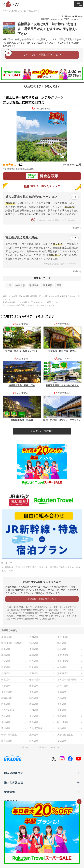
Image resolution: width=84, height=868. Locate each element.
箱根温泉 (34, 285)
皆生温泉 (6, 716)
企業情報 (42, 792)
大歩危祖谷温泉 (65, 735)
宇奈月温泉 (7, 692)
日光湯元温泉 (36, 728)
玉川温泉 (6, 728)
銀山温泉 (6, 655)
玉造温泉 (62, 710)
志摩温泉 (34, 735)
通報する (77, 228)
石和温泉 (34, 673)
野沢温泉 (34, 667)
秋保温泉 (6, 649)
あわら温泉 (63, 686)
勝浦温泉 (34, 704)
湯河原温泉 (63, 673)
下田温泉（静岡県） (67, 680)
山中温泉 (34, 686)
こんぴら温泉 (8, 710)
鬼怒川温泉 (63, 661)
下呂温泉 (34, 692)
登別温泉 (34, 637)
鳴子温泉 (62, 643)
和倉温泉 (6, 686)
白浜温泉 (6, 704)
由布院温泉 (7, 741)
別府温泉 (62, 716)
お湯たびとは (26, 747)
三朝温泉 (34, 710)
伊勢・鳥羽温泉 (9, 735)
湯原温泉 (34, 716)
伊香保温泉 (63, 655)
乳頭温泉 (34, 643)
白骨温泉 (62, 667)
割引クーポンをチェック (42, 186)
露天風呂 (48, 285)
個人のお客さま (42, 773)
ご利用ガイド (41, 747)
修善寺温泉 (35, 680)
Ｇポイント (55, 747)
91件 (78, 165)
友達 (9, 285)
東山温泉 (34, 649)
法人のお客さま (42, 782)
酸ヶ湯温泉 (63, 722)
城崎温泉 (34, 698)
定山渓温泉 (7, 637)
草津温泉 (34, 655)
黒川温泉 (6, 722)
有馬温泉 (62, 698)
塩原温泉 (6, 667)
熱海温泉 (34, 741)
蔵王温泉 (62, 649)
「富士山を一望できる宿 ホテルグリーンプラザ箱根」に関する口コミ (33, 100)
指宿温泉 (62, 741)
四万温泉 (34, 661)
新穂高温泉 (7, 698)
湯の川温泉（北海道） (12, 643)
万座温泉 (6, 661)
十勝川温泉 (63, 637)
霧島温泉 (34, 722)
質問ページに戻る (43, 431)
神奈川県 (20, 285)
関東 (59, 285)
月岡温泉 (6, 673)
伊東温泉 (6, 680)
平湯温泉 (62, 692)
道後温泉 (62, 704)
